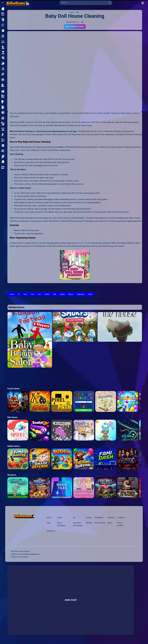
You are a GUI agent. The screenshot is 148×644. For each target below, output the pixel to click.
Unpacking (83, 243)
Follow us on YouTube (20, 557)
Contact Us (51, 531)
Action (60, 518)
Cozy (26, 294)
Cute (33, 294)
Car (74, 518)
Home (49, 518)
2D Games (12, 475)
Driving (88, 518)
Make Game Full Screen (75, 26)
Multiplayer (99, 518)
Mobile (64, 294)
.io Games (121, 518)
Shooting (111, 518)
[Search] (85, 2)
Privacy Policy (100, 523)
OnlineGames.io (74, 22)
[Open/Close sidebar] (3, 3)
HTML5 (48, 294)
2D (19, 294)
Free (40, 294)
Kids (56, 294)
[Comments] (82, 22)
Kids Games (13, 418)
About (110, 523)
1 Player (12, 294)
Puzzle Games (14, 389)
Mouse (73, 294)
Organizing (83, 294)
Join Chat (71, 600)
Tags (49, 523)
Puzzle (93, 294)
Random (89, 523)
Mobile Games (14, 446)
